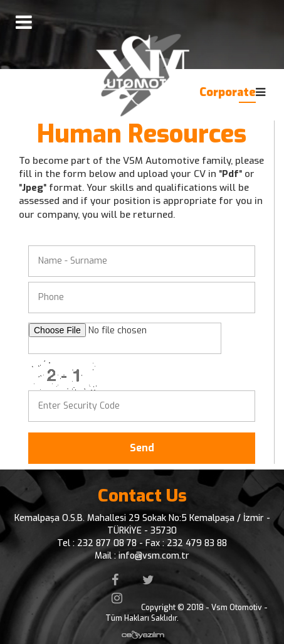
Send (142, 448)
